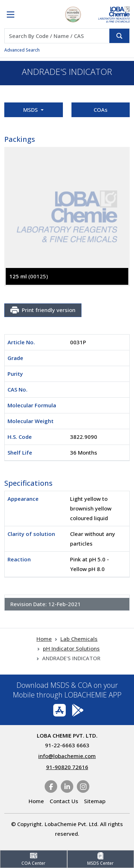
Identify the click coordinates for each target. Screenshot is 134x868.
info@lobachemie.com (67, 756)
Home (44, 639)
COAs (101, 110)
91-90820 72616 (67, 767)
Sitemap (95, 801)
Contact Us (64, 801)
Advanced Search (22, 50)
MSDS (31, 110)
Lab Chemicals (79, 639)
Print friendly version (43, 310)
